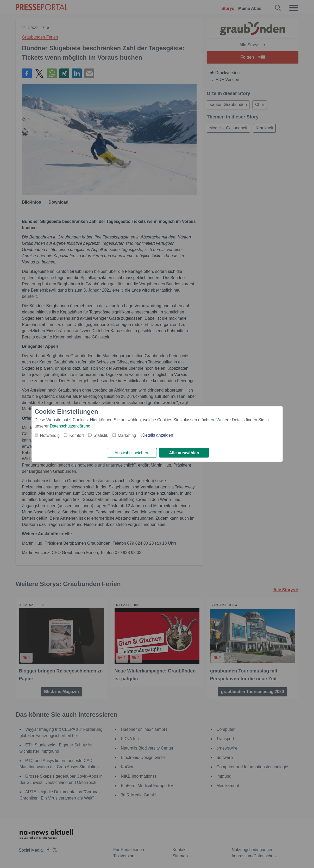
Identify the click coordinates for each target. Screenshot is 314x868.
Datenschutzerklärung (70, 426)
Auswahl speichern (132, 453)
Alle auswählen (184, 453)
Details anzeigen (158, 435)
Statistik (101, 435)
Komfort (77, 435)
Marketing (127, 435)
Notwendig (50, 435)
